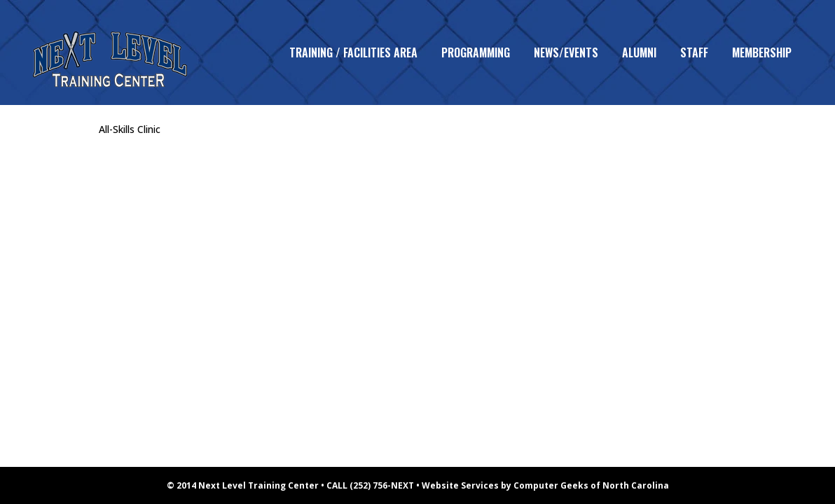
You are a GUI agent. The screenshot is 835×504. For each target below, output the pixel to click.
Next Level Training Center (258, 485)
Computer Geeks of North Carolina (591, 485)
